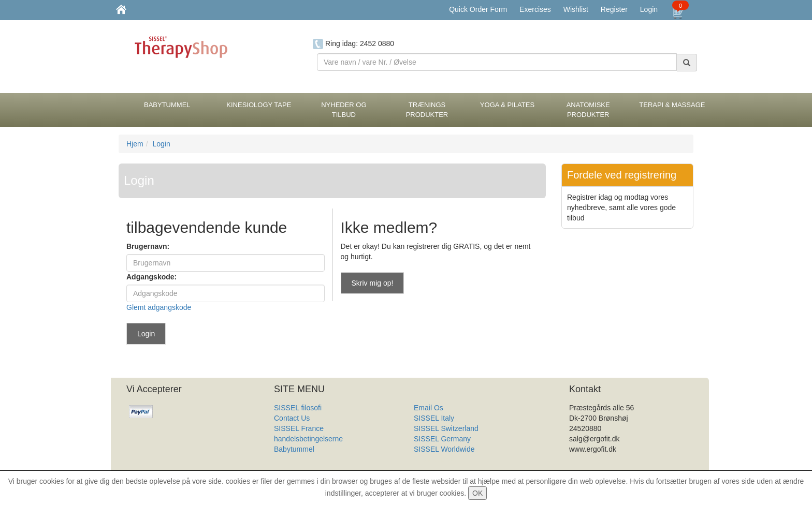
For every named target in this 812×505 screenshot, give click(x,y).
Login (649, 9)
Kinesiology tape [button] (259, 105)
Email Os (429, 408)
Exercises (535, 9)
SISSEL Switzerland (446, 428)
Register (614, 9)
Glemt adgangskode (159, 307)
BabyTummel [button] (167, 105)
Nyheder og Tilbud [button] (344, 110)
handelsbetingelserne (308, 439)
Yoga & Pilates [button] (507, 105)
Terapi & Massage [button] (672, 105)
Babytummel (294, 449)
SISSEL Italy (434, 418)
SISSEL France (299, 428)
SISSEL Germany (442, 439)
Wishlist (576, 9)
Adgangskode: (151, 277)
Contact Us (292, 418)
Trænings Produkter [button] (427, 110)
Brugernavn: (148, 246)
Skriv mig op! (373, 283)
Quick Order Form (478, 9)
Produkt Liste (435, 459)
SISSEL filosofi (298, 408)
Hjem (135, 144)
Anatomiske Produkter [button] (588, 110)
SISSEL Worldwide (444, 449)
